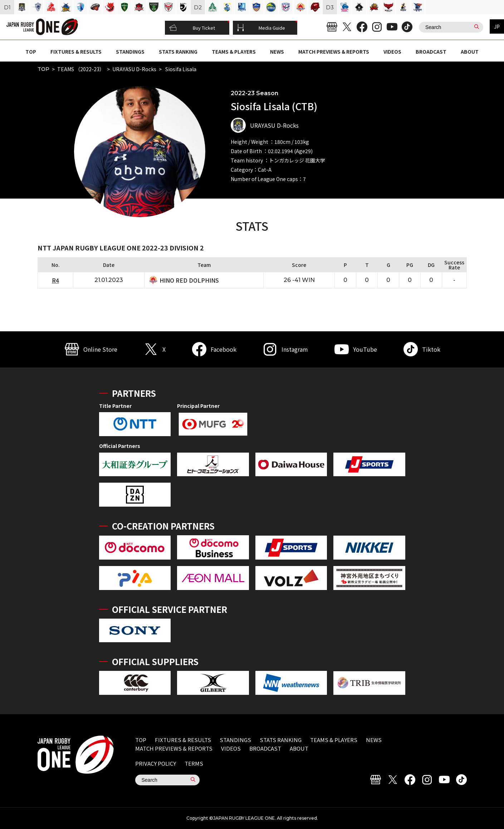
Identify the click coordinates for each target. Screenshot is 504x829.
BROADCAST (431, 52)
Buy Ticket (192, 28)
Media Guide (261, 28)
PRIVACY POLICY (156, 763)
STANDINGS (130, 52)
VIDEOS (392, 52)
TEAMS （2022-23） (81, 69)
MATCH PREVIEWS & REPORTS (334, 52)
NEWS (277, 52)
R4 (55, 280)
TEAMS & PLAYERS (234, 52)
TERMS (194, 763)
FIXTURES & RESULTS (76, 52)
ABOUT (470, 52)
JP (497, 26)
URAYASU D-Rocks (134, 69)
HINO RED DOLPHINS (189, 280)
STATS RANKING (178, 52)
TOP (31, 52)
